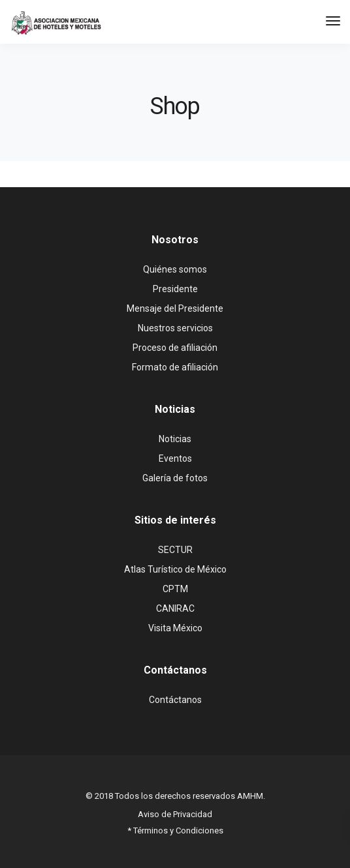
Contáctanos (175, 700)
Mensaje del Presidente (175, 308)
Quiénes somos (175, 269)
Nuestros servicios (175, 328)
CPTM (175, 589)
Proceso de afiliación (175, 348)
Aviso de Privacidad (175, 814)
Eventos (175, 458)
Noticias (175, 439)
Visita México (175, 628)
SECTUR (175, 550)
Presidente (175, 289)
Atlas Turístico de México (175, 569)
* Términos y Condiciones (175, 831)
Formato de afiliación (175, 367)
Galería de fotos (175, 478)
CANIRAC (175, 608)
